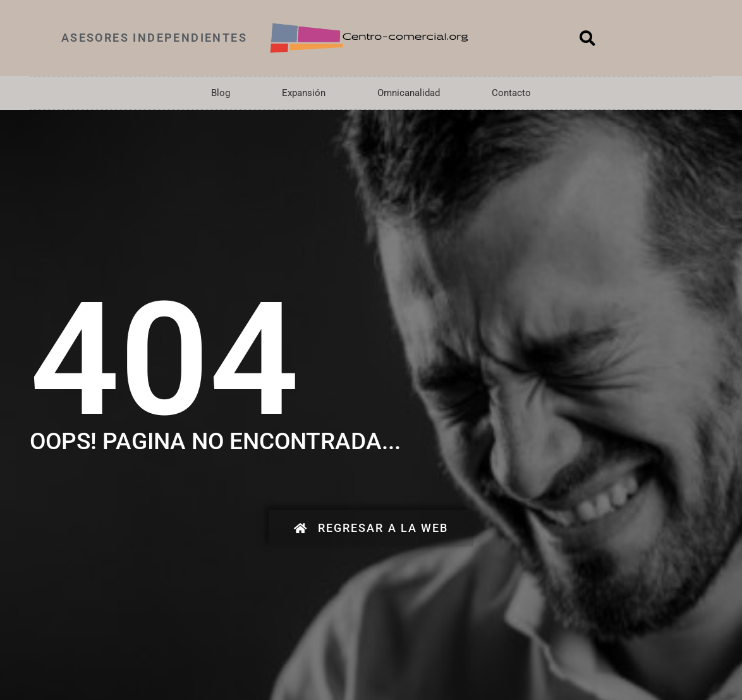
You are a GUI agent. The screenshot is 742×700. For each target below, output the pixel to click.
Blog (221, 93)
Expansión (304, 93)
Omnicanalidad (409, 93)
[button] (588, 38)
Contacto (511, 93)
